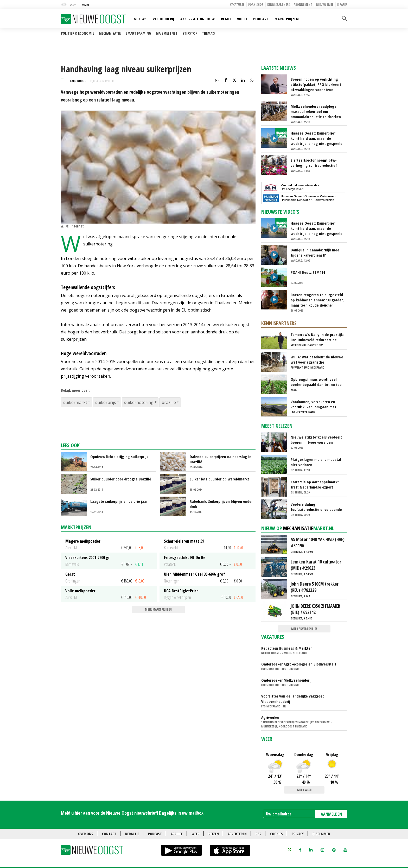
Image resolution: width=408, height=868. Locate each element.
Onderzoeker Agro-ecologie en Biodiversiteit (299, 664)
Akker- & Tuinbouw (197, 19)
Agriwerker (270, 717)
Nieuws (140, 19)
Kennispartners (279, 5)
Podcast (261, 19)
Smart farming (138, 33)
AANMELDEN (331, 814)
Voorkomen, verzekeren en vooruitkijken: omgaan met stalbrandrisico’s (313, 404)
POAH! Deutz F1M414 (308, 272)
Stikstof (190, 33)
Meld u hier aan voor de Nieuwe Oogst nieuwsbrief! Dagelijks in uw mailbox (132, 813)
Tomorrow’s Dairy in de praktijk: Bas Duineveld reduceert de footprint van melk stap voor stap (317, 337)
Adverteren (237, 834)
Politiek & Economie (77, 33)
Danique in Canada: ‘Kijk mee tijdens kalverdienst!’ (315, 252)
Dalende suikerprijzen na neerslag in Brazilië (221, 459)
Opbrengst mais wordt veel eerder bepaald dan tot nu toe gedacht (316, 382)
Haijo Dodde (78, 81)
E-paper (342, 5)
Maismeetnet (167, 33)
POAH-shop (256, 5)
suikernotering (139, 402)
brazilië (169, 402)
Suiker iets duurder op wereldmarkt (219, 479)
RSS (258, 834)
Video (242, 19)
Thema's (208, 33)
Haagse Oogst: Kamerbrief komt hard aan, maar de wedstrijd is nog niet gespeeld (317, 138)
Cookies (276, 834)
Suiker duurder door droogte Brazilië (121, 479)
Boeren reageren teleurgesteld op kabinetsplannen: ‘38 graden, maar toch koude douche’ (318, 300)
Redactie (132, 834)
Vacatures (237, 5)
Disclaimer (321, 834)
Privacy (298, 834)
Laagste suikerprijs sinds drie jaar (119, 501)
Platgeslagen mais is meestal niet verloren (316, 462)
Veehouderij (163, 19)
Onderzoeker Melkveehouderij (286, 680)
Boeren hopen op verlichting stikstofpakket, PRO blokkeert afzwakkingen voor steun (316, 84)
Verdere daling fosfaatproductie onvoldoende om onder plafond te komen (316, 507)
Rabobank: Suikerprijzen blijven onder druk (221, 504)
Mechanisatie (110, 33)
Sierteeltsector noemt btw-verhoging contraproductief (314, 163)
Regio (226, 19)
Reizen (214, 834)
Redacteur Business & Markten (287, 648)
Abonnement (303, 5)
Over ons (86, 834)
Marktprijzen (287, 19)
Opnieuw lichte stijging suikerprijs (119, 457)
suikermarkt (75, 402)
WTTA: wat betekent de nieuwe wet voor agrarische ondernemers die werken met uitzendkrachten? (317, 359)
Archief (177, 834)
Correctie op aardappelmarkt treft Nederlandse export (315, 484)
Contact (109, 834)
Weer (267, 739)
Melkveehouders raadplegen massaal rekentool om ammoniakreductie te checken (316, 111)
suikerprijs (106, 402)
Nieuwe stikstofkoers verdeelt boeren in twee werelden (316, 440)
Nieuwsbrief (325, 5)
